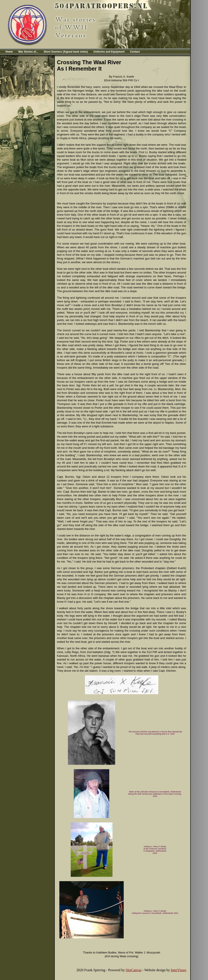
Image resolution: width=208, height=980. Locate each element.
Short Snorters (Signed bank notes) (66, 52)
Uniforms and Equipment (109, 52)
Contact (135, 52)
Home (9, 52)
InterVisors (179, 970)
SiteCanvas (134, 970)
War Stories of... (28, 52)
